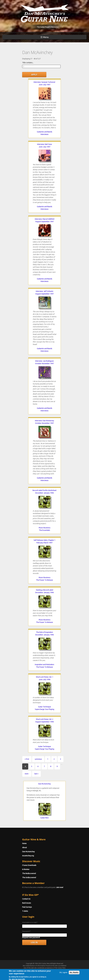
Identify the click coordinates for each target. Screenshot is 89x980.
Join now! (60, 887)
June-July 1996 (45, 679)
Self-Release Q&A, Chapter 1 (44, 540)
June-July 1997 (45, 85)
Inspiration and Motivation (44, 664)
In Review (26, 869)
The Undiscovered (29, 878)
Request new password (31, 938)
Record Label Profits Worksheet (44, 490)
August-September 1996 (45, 722)
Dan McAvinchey (44, 784)
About (24, 848)
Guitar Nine (44, 818)
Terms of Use (36, 970)
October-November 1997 (44, 364)
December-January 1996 (44, 493)
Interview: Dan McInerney (44, 421)
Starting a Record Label (45, 590)
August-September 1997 (45, 222)
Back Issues (27, 903)
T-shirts (25, 911)
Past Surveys (27, 907)
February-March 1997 (44, 543)
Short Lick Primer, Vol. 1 (45, 677)
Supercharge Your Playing (44, 709)
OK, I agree (63, 975)
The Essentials (44, 530)
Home (24, 843)
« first (27, 759)
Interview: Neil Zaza (44, 144)
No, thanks (74, 975)
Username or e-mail (30, 922)
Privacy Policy (52, 970)
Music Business (45, 528)
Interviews (45, 134)
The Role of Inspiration (44, 632)
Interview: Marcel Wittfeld (45, 219)
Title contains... (28, 63)
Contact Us (26, 899)
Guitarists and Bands (45, 132)
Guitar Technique (44, 707)
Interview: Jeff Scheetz (45, 291)
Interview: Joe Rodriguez (44, 361)
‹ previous (38, 759)
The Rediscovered (29, 873)
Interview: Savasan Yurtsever (44, 82)
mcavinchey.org (28, 856)
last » (36, 774)
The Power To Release (44, 580)
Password (26, 931)
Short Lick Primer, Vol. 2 (45, 719)
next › (27, 774)
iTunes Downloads (29, 865)
